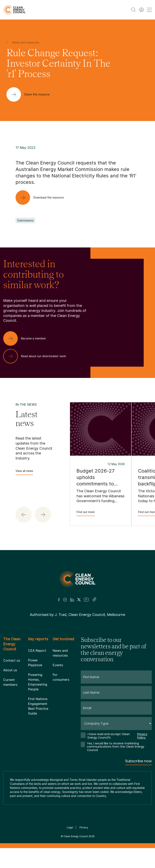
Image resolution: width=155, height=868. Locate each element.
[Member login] (141, 10)
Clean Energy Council (76, 836)
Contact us (12, 660)
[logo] (14, 10)
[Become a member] (28, 338)
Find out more (86, 513)
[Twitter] (79, 600)
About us (10, 670)
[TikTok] (95, 600)
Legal (70, 827)
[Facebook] (59, 600)
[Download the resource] (43, 198)
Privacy (84, 827)
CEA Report (37, 651)
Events (58, 665)
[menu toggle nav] (149, 10)
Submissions (25, 220)
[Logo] (77, 579)
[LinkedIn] (72, 600)
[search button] (133, 10)
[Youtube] (86, 600)
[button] (24, 515)
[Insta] (65, 600)
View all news (24, 472)
